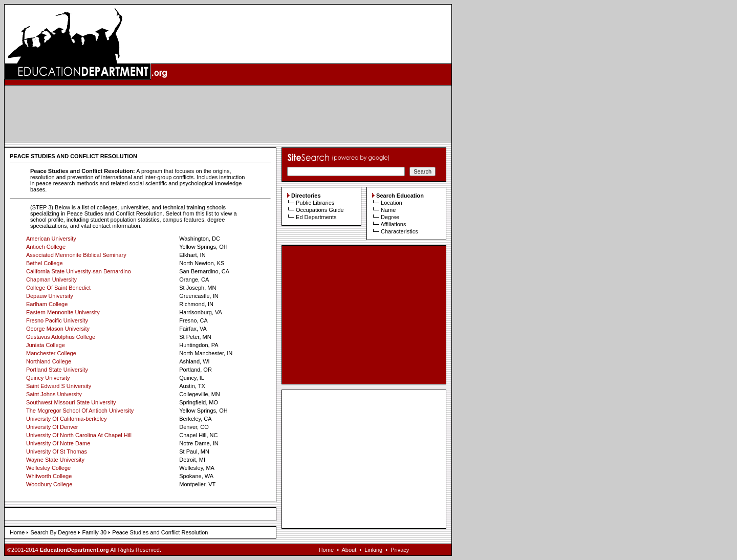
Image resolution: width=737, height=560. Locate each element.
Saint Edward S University (59, 386)
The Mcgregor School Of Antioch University (80, 411)
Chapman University (51, 279)
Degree (390, 217)
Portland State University (57, 370)
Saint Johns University (54, 394)
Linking (373, 550)
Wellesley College (48, 468)
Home (17, 532)
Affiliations (393, 224)
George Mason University (58, 329)
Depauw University (50, 296)
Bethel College (45, 263)
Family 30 (94, 532)
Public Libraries (315, 203)
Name (388, 210)
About (349, 550)
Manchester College (51, 353)
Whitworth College (49, 476)
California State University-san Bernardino (79, 271)
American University (51, 239)
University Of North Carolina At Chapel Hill (79, 435)
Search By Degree (53, 532)
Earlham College (47, 304)
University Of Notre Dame (58, 443)
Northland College (49, 361)
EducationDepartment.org (74, 550)
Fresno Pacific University (57, 320)
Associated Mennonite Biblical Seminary (76, 255)
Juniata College (46, 345)
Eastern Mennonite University (63, 312)
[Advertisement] (228, 114)
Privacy (400, 550)
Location (392, 203)
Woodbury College (49, 484)
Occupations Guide (320, 210)
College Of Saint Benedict (58, 288)
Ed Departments (316, 217)
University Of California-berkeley (67, 419)
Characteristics (399, 231)
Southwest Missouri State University (71, 402)
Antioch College (46, 247)
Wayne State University (55, 460)
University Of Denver (52, 427)
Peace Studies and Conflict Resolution (160, 532)
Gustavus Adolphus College (61, 337)
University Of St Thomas (57, 451)
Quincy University (48, 378)
